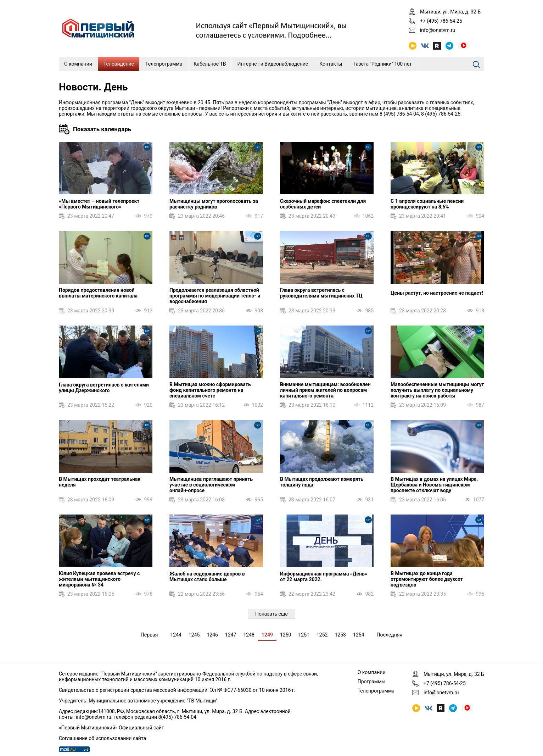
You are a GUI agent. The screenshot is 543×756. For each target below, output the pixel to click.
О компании (78, 64)
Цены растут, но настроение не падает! (437, 293)
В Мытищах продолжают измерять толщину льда (322, 482)
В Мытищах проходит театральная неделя (100, 482)
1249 (267, 635)
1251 (304, 635)
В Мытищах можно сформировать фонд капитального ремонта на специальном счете (210, 390)
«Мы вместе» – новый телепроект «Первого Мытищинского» (99, 204)
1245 (194, 635)
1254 (359, 635)
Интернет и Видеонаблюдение (273, 64)
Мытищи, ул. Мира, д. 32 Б (450, 12)
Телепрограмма (164, 64)
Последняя (389, 635)
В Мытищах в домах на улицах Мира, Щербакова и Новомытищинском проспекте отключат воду (434, 485)
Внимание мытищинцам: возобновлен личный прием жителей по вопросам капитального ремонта (325, 390)
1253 (340, 635)
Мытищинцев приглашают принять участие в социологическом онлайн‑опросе (211, 485)
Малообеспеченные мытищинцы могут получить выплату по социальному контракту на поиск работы (437, 390)
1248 (249, 635)
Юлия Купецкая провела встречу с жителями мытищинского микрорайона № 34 (99, 579)
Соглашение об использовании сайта (102, 738)
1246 (212, 635)
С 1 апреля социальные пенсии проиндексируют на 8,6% (427, 204)
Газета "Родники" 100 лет (382, 64)
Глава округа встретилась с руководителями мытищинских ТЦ (321, 293)
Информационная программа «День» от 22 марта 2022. (324, 577)
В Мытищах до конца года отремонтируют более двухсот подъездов (427, 579)
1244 (176, 635)
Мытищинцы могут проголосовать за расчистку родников (214, 204)
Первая (149, 635)
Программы (372, 682)
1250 (286, 635)
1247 (231, 635)
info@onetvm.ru (438, 30)
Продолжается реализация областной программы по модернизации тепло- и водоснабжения (215, 296)
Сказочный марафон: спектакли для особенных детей (323, 204)
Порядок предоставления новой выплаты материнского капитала (98, 293)
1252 (322, 635)
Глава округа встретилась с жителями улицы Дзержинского (104, 388)
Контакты (331, 64)
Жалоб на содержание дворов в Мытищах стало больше (207, 577)
